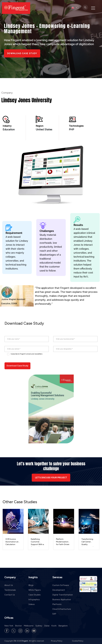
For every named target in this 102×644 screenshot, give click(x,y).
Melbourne (29, 626)
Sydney (39, 626)
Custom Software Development (61, 588)
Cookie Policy (78, 641)
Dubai (47, 626)
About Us (9, 585)
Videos (32, 604)
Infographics (34, 600)
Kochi (54, 626)
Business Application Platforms (62, 602)
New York (9, 626)
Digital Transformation (63, 595)
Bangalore (63, 626)
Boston (18, 626)
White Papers (35, 590)
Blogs (31, 585)
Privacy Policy (57, 641)
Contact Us (10, 595)
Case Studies (34, 595)
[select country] (74, 8)
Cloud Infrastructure (62, 609)
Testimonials (10, 590)
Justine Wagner (9, 299)
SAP (54, 614)
